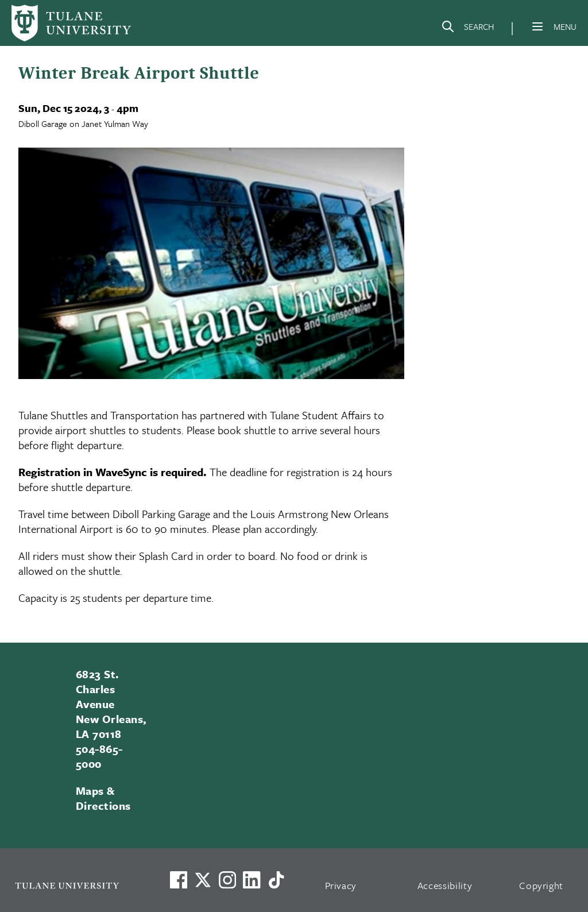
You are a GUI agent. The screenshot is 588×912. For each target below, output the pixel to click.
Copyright (541, 885)
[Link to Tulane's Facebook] (227, 880)
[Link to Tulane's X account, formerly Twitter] (203, 880)
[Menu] (537, 26)
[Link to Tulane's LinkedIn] (252, 880)
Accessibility (445, 885)
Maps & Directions (103, 798)
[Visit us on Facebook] (179, 880)
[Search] (467, 29)
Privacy (341, 885)
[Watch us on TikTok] (276, 880)
